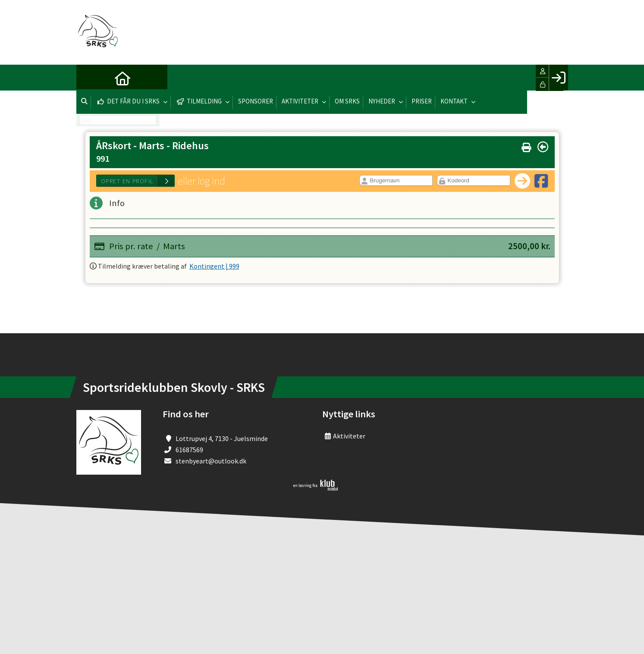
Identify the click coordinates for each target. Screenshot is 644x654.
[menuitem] (89, 78)
